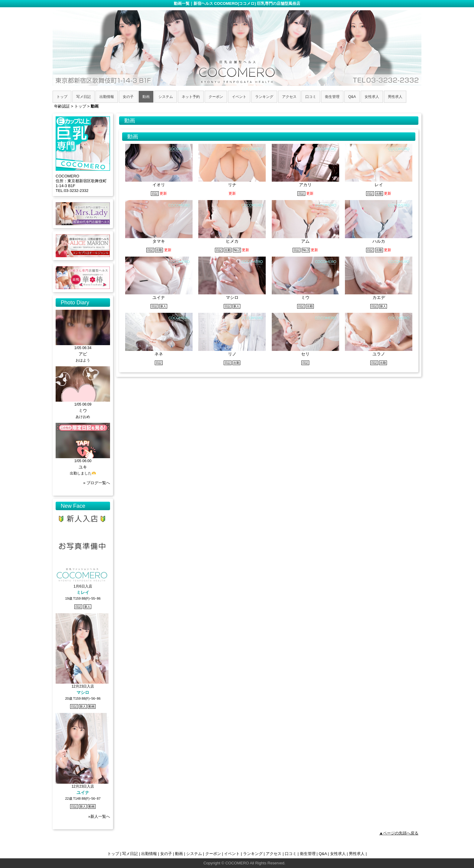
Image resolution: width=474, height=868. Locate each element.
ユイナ (83, 792)
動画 (179, 854)
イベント (232, 854)
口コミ (291, 854)
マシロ (83, 692)
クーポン (213, 854)
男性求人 (357, 854)
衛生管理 (308, 854)
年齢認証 (62, 106)
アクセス (274, 854)
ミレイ (83, 592)
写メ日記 (130, 854)
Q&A (323, 854)
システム (194, 854)
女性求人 (338, 854)
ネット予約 (191, 97)
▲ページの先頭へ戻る (399, 833)
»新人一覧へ (99, 816)
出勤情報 (149, 854)
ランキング (253, 854)
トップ (113, 854)
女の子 (166, 854)
